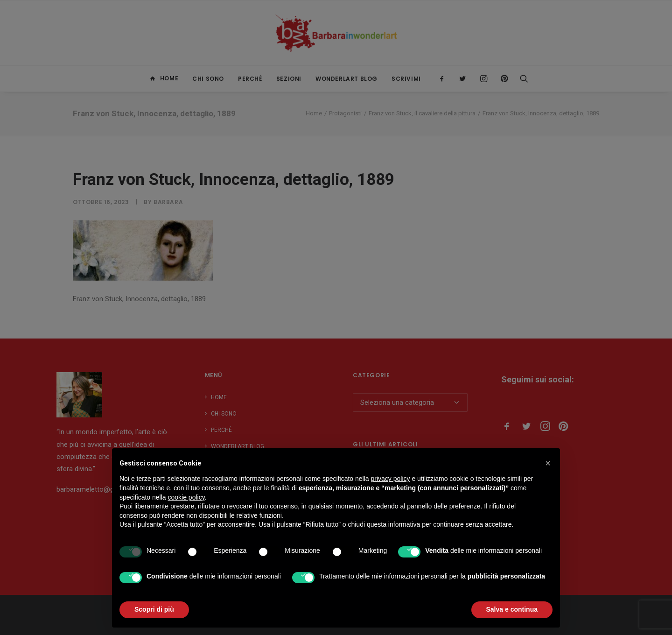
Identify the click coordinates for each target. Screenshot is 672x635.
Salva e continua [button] (512, 609)
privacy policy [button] (391, 479)
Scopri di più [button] (154, 609)
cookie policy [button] (186, 497)
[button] (548, 463)
